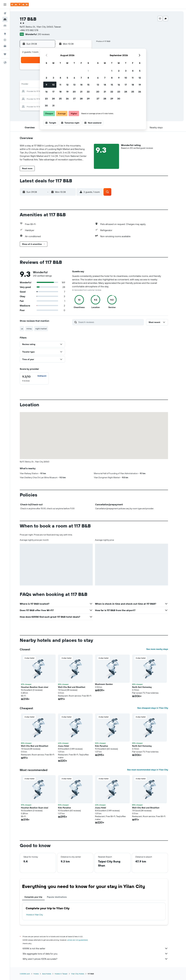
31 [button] (53, 106)
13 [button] (74, 85)
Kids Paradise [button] (106, 746)
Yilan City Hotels (82, 974)
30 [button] (46, 106)
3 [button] (53, 78)
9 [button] (46, 85)
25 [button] (60, 99)
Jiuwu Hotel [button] (68, 746)
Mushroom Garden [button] (108, 684)
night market (45, 329)
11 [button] (60, 85)
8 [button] (88, 78)
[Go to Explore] (5, 34)
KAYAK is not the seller (100, 948)
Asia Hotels (51, 974)
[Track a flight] (5, 40)
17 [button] (53, 92)
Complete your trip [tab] (38, 897)
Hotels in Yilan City (39, 915)
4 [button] (60, 78)
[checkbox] (39, 378)
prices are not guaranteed (82, 940)
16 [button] (46, 92)
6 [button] (74, 78)
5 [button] (67, 78)
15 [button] (88, 85)
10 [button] (53, 85)
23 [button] (46, 99)
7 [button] (81, 78)
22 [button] (88, 92)
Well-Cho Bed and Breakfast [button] (76, 687)
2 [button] (46, 78)
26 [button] (67, 99)
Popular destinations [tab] (61, 897)
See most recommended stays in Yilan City (152, 770)
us (26, 329)
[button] (5, 4)
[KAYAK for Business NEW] (5, 46)
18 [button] (60, 92)
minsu (33, 329)
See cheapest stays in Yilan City (157, 708)
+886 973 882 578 (33, 30)
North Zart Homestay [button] (146, 687)
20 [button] (74, 92)
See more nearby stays (161, 649)
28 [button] (81, 99)
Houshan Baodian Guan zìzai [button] (39, 687)
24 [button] (53, 99)
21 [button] (81, 92)
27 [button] (74, 99)
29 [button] (88, 99)
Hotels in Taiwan (65, 974)
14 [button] (81, 85)
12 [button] (67, 85)
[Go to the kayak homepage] (20, 4)
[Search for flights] (5, 13)
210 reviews (48, 34)
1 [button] (88, 71)
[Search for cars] (5, 26)
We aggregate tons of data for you (100, 954)
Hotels (40, 974)
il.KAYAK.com (29, 974)
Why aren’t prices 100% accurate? (100, 959)
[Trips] (5, 54)
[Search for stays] (5, 19)
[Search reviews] (115, 322)
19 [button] (67, 92)
